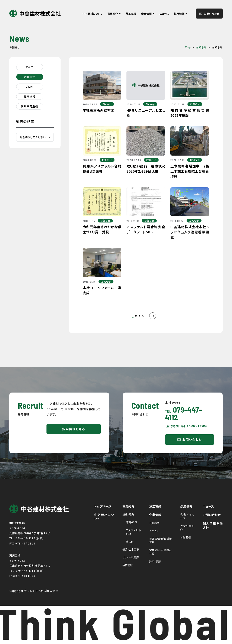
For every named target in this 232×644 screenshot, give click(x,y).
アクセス (154, 531)
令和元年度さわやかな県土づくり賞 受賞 (102, 229)
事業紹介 (128, 506)
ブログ (29, 87)
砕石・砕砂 (132, 522)
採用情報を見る (74, 429)
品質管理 (128, 565)
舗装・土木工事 (131, 549)
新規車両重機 (29, 106)
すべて (30, 67)
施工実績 (131, 14)
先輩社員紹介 (187, 528)
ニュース (164, 14)
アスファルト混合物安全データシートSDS (146, 229)
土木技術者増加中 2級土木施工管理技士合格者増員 (190, 171)
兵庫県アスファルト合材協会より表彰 (102, 169)
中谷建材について (92, 14)
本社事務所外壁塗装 (99, 110)
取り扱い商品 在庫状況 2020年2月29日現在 (148, 169)
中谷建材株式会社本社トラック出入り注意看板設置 (190, 232)
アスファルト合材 (133, 532)
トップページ (103, 506)
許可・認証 (155, 561)
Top (188, 47)
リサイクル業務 (131, 557)
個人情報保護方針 (213, 525)
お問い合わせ (212, 14)
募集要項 (185, 537)
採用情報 (30, 96)
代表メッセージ (187, 516)
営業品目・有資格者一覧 (161, 552)
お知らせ (201, 47)
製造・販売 (128, 514)
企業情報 (155, 515)
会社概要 (154, 523)
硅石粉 (130, 542)
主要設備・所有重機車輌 (161, 540)
